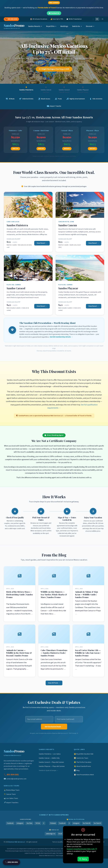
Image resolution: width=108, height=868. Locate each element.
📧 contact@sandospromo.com (15, 779)
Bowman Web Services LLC (13, 755)
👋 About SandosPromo (82, 766)
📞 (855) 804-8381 (11, 862)
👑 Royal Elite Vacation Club (84, 754)
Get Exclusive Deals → (54, 727)
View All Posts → (54, 683)
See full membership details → (61, 337)
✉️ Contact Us (54, 13)
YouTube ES (97, 823)
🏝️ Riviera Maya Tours (12, 790)
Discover (90, 26)
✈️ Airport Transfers (11, 803)
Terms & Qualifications (59, 842)
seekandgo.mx (51, 834)
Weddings (64, 26)
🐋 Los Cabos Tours (11, 798)
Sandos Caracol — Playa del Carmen (51, 762)
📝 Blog (77, 770)
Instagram (20, 823)
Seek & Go (77, 26)
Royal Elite (51, 26)
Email (60, 834)
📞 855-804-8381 (11, 775)
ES (102, 19)
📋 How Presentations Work (84, 775)
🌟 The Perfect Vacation (83, 762)
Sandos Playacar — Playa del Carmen (52, 766)
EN (97, 19)
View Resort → (42, 243)
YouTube (29, 823)
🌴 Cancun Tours (10, 794)
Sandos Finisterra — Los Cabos (50, 754)
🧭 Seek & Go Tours (81, 758)
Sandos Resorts (35, 26)
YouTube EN (87, 823)
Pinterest (53, 823)
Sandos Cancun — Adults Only (49, 758)
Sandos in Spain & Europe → (49, 770)
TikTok (38, 823)
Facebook (10, 823)
